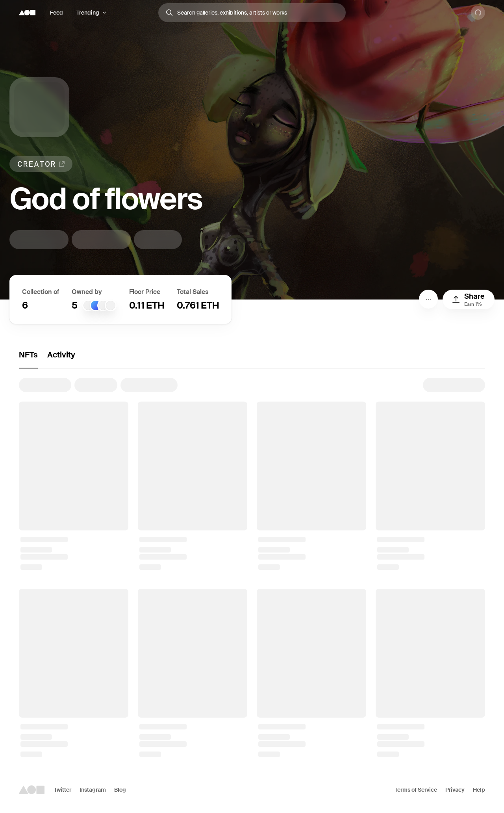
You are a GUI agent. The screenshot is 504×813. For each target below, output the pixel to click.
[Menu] (428, 299)
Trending (88, 13)
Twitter (63, 790)
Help (479, 790)
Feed (57, 13)
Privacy (455, 790)
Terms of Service (416, 790)
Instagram (93, 790)
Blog (120, 790)
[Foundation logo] (27, 13)
